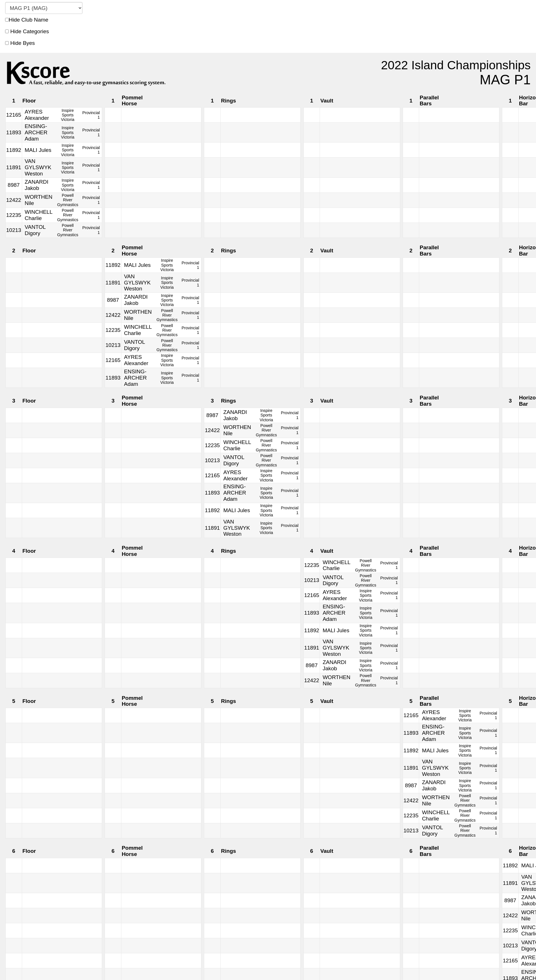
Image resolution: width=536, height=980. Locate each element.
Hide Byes (20, 43)
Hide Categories (27, 31)
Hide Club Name (27, 20)
